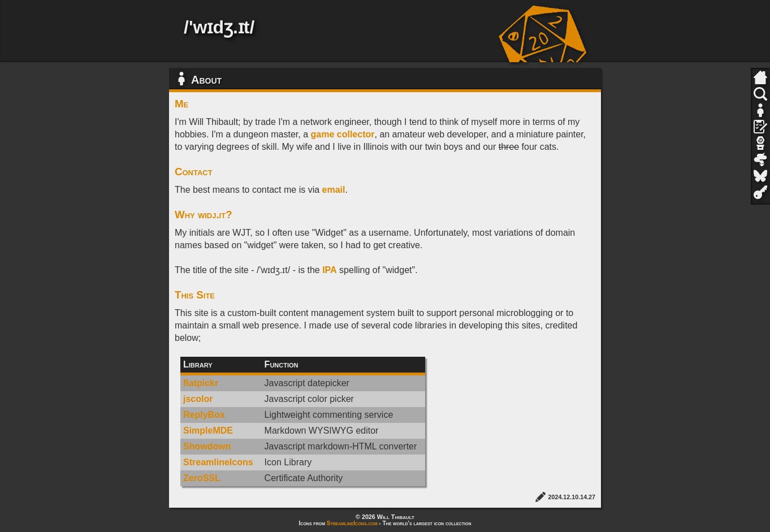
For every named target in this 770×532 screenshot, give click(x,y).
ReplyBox (204, 415)
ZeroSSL (202, 478)
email (334, 190)
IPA (329, 270)
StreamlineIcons (218, 462)
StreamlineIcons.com (352, 523)
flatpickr (201, 383)
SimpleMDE (208, 431)
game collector (343, 134)
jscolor (198, 399)
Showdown (207, 446)
